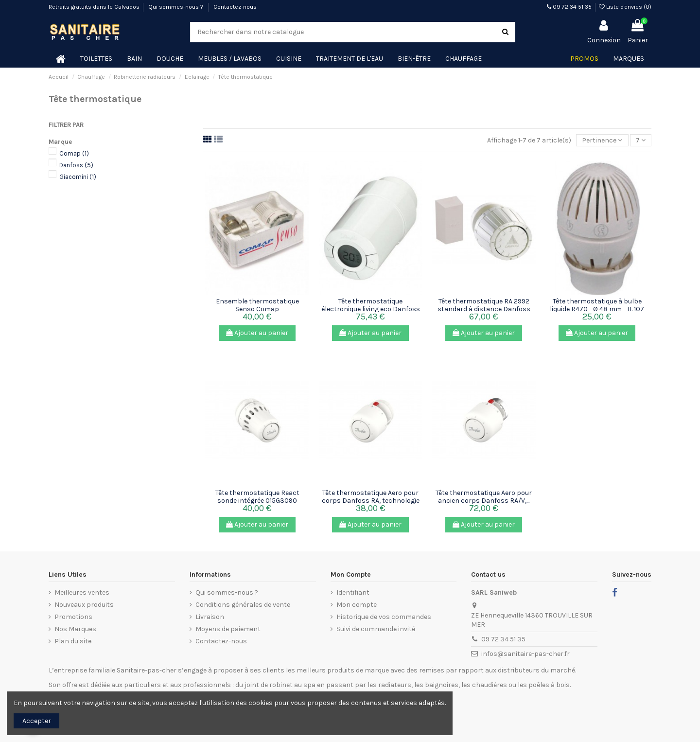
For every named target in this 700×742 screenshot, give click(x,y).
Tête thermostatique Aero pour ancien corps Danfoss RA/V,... (484, 496)
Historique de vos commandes (384, 617)
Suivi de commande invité (376, 629)
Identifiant (353, 592)
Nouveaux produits (84, 605)
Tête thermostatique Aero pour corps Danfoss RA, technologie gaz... (371, 500)
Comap (74, 153)
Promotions (73, 617)
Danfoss (76, 165)
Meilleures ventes (82, 592)
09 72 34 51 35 (569, 7)
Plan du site (73, 641)
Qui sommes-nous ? (176, 7)
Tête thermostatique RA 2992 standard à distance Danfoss (484, 305)
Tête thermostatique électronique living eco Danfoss (371, 305)
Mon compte (357, 605)
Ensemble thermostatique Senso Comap (257, 305)
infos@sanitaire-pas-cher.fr (525, 654)
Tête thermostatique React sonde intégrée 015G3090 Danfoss (257, 500)
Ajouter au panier (257, 333)
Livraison (210, 617)
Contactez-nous (235, 7)
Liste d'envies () (625, 7)
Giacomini (78, 177)
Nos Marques (75, 629)
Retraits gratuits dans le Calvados (94, 7)
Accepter (37, 721)
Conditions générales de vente (243, 605)
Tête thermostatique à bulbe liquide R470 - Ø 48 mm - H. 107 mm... (597, 309)
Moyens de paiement (228, 629)
